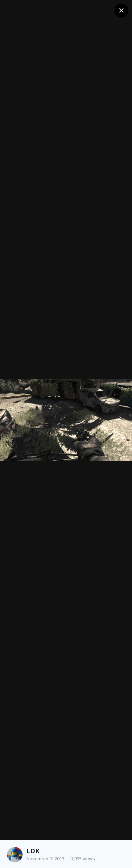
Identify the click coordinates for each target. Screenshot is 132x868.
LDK (33, 851)
